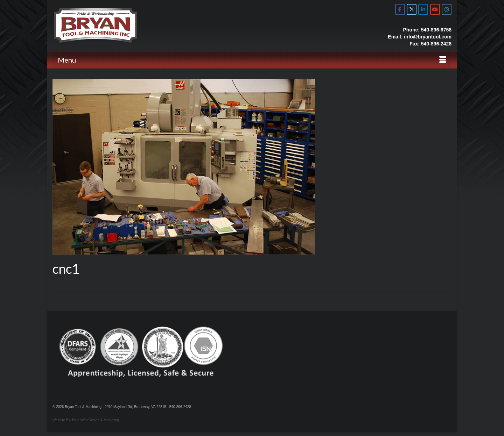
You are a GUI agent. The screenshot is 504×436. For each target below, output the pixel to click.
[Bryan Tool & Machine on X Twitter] (412, 9)
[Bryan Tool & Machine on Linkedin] (423, 9)
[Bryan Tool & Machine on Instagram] (447, 9)
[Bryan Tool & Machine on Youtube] (435, 9)
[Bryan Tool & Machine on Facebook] (400, 9)
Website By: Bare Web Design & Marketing (86, 420)
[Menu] (252, 60)
